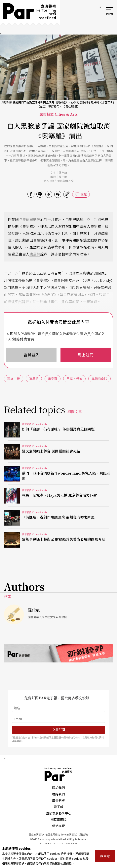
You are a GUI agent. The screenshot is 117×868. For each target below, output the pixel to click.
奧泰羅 (53, 379)
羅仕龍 (63, 173)
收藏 (84, 194)
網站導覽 (58, 826)
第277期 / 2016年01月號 (59, 181)
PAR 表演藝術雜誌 (58, 774)
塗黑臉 (35, 254)
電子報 (58, 807)
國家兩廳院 (58, 819)
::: (100, 6)
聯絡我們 (58, 794)
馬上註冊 (86, 355)
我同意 (105, 856)
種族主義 (14, 379)
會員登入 (31, 355)
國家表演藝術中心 (58, 813)
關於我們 (58, 788)
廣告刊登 (58, 800)
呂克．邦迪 (92, 219)
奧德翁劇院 (31, 219)
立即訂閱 (58, 730)
